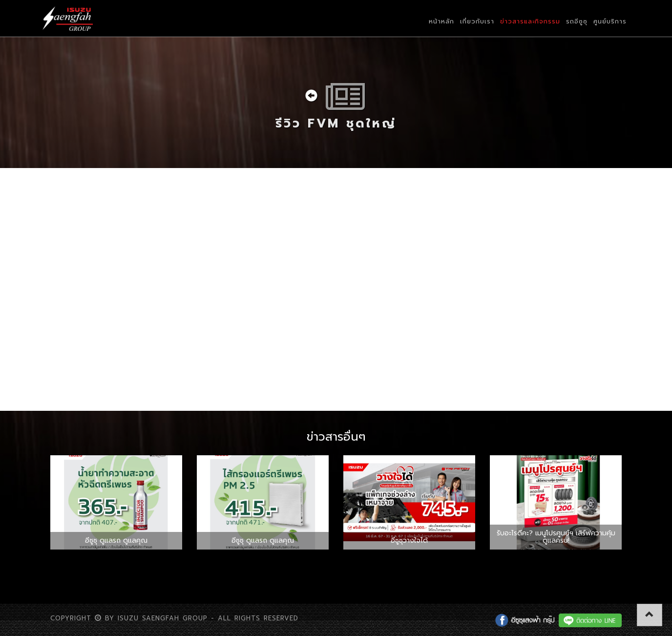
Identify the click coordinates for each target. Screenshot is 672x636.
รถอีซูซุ (577, 21)
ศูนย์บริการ (610, 21)
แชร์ (63, 371)
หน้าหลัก (441, 21)
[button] (650, 615)
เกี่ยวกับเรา (477, 21)
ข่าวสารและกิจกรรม (530, 21)
